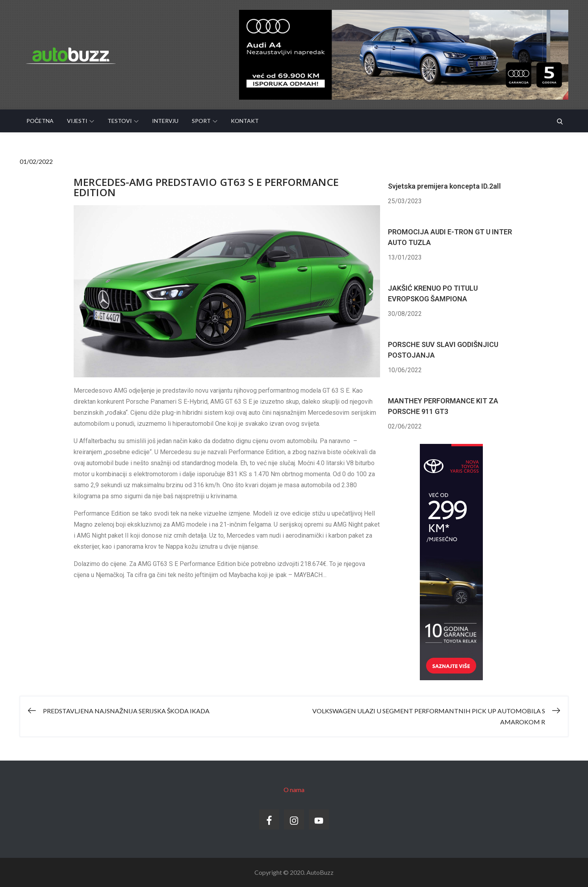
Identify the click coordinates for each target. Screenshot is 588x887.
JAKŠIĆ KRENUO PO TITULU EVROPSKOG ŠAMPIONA (433, 293)
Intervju (165, 121)
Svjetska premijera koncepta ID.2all (444, 186)
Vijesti (81, 121)
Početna (40, 121)
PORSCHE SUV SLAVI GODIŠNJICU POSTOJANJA (443, 350)
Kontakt (245, 121)
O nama (294, 790)
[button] (83, 291)
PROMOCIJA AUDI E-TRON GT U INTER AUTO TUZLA (450, 237)
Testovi (123, 121)
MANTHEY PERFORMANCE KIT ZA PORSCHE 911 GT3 (443, 406)
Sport (205, 121)
